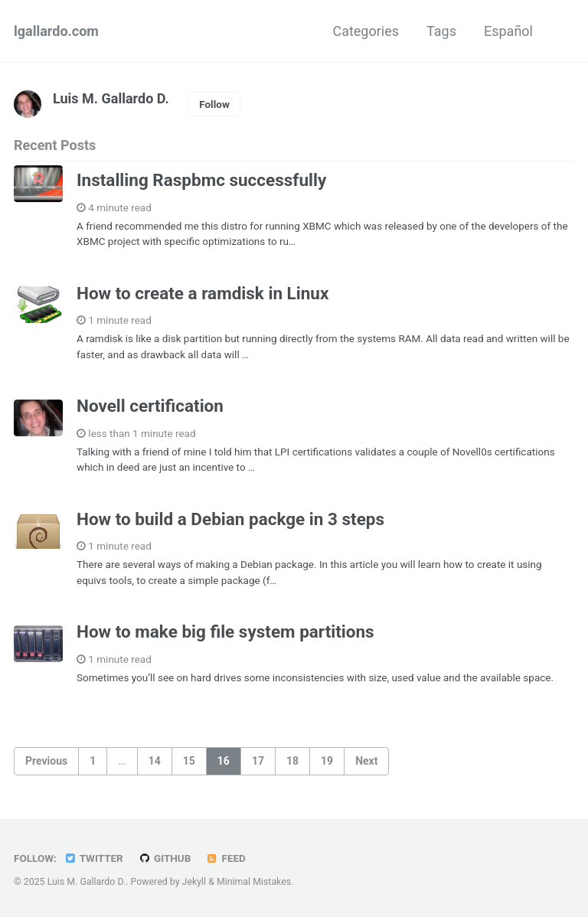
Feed (226, 858)
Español (508, 31)
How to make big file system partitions (225, 631)
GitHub (164, 858)
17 (258, 761)
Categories (366, 31)
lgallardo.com (56, 31)
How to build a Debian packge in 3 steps (230, 519)
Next (366, 761)
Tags (441, 31)
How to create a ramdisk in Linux (203, 293)
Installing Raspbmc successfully (201, 180)
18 (292, 761)
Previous (46, 761)
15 (189, 761)
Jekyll (194, 882)
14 (155, 761)
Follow (214, 104)
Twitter (93, 858)
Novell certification (150, 406)
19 (327, 761)
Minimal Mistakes (254, 882)
